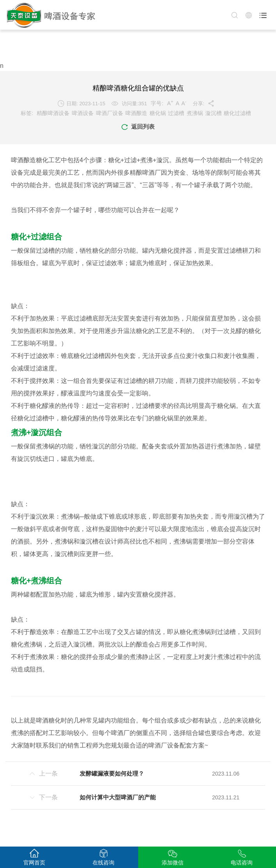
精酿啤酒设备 (53, 113)
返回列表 (138, 127)
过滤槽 (176, 113)
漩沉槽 (214, 113)
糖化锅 (158, 113)
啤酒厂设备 (110, 113)
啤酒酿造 (136, 113)
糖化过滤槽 (237, 113)
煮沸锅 (195, 113)
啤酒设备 (83, 113)
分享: (204, 103)
